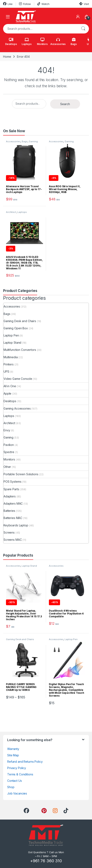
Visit (84, 4)
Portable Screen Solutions (21, 474)
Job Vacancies (17, 793)
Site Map (13, 755)
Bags (74, 42)
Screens (9, 532)
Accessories (58, 42)
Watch (43, 4)
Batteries (9, 511)
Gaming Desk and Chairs (20, 321)
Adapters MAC (13, 503)
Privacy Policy (17, 768)
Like (8, 4)
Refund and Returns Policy (25, 762)
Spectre (9, 452)
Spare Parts (11, 489)
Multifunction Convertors (20, 350)
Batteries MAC (13, 518)
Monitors (42, 42)
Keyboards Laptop (16, 525)
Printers (9, 364)
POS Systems (12, 482)
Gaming (8, 437)
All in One (10, 386)
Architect (11, 212)
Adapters (10, 496)
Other (7, 467)
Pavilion (9, 445)
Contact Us (15, 781)
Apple (7, 393)
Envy (7, 430)
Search (83, 29)
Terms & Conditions (20, 774)
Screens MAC (13, 540)
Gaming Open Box (16, 328)
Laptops (27, 42)
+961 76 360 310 (46, 861)
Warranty (13, 749)
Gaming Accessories (61, 143)
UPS (6, 371)
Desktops (11, 42)
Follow (25, 4)
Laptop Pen (11, 335)
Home (7, 57)
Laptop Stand (12, 343)
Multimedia (11, 357)
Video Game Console (18, 379)
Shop (11, 787)
